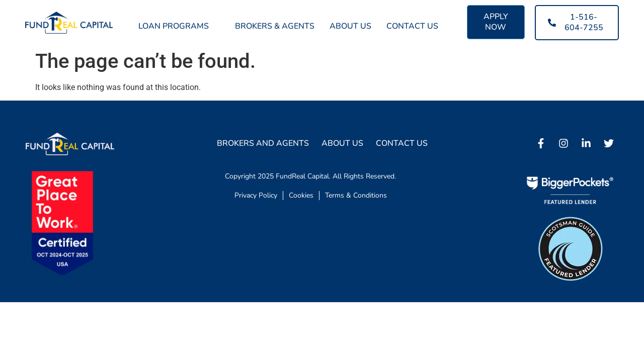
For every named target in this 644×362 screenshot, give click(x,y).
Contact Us (412, 26)
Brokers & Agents (275, 26)
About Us (350, 26)
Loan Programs (179, 26)
